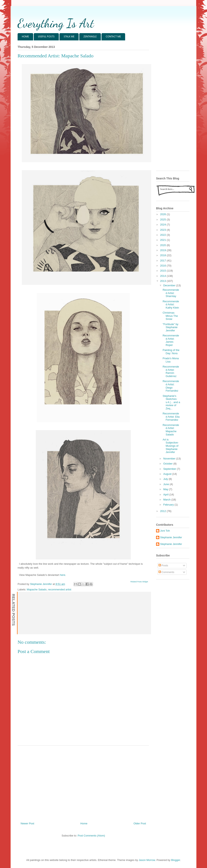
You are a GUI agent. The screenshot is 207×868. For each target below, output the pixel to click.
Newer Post (27, 823)
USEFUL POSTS (46, 37)
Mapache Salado (37, 589)
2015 (163, 271)
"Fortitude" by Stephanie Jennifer (170, 327)
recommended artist (60, 589)
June (167, 484)
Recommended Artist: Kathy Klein (171, 304)
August (168, 474)
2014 (163, 276)
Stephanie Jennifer (171, 537)
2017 (163, 261)
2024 (163, 225)
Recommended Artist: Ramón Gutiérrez (171, 371)
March (167, 500)
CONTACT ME (113, 37)
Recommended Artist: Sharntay (171, 293)
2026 (163, 214)
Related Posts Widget (139, 582)
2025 (163, 220)
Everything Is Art (56, 23)
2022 (163, 235)
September (170, 469)
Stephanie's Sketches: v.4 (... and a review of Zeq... (171, 402)
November (170, 459)
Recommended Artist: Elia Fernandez (171, 417)
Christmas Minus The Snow (170, 316)
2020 (163, 245)
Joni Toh (165, 531)
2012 (163, 511)
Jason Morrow (147, 860)
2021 (163, 240)
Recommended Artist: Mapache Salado (171, 430)
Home (84, 823)
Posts (163, 565)
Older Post (140, 823)
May (166, 489)
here (63, 575)
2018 (163, 255)
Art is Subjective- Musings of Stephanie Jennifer (171, 446)
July (166, 479)
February (169, 505)
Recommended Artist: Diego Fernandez (171, 386)
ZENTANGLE (90, 37)
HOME (25, 37)
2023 (163, 230)
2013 (163, 281)
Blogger (175, 860)
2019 (163, 250)
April (166, 495)
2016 (163, 266)
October (168, 464)
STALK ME (69, 37)
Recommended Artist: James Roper (171, 340)
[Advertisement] (83, 782)
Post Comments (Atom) (91, 836)
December (170, 285)
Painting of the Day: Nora (171, 352)
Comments (166, 572)
